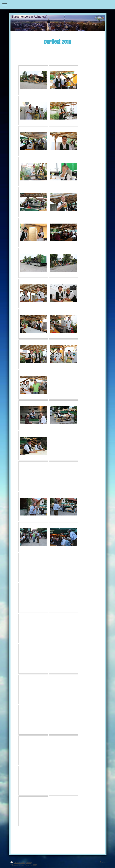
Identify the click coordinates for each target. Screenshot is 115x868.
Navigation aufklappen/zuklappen (57, 5)
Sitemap (29, 863)
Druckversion (18, 863)
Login (102, 862)
